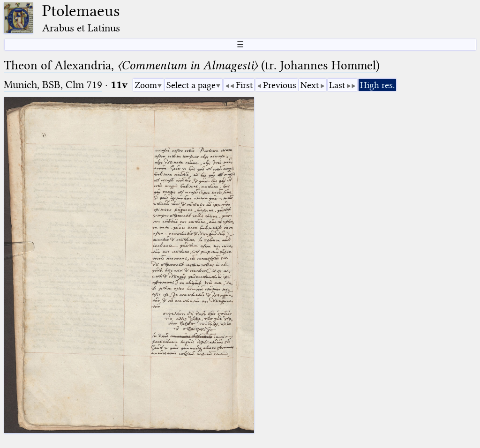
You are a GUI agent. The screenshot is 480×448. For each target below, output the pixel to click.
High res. (377, 85)
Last (337, 85)
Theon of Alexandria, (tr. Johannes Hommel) (192, 65)
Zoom (146, 85)
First (244, 85)
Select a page (191, 85)
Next (310, 85)
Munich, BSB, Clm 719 (53, 85)
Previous (280, 85)
